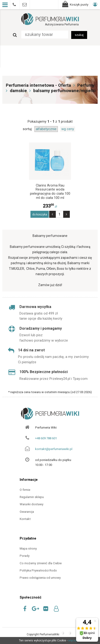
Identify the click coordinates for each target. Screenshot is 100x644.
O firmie (25, 490)
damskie (18, 91)
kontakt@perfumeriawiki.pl (54, 449)
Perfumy (86, 85)
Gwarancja (27, 512)
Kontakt (25, 519)
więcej (72, 641)
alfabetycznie (46, 129)
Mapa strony (28, 549)
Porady (25, 556)
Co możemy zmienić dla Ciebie (41, 563)
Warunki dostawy (31, 504)
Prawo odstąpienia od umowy (40, 578)
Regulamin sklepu (32, 497)
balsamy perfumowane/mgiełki (64, 91)
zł (50, 206)
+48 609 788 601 (46, 438)
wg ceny (68, 129)
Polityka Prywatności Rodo (38, 570)
